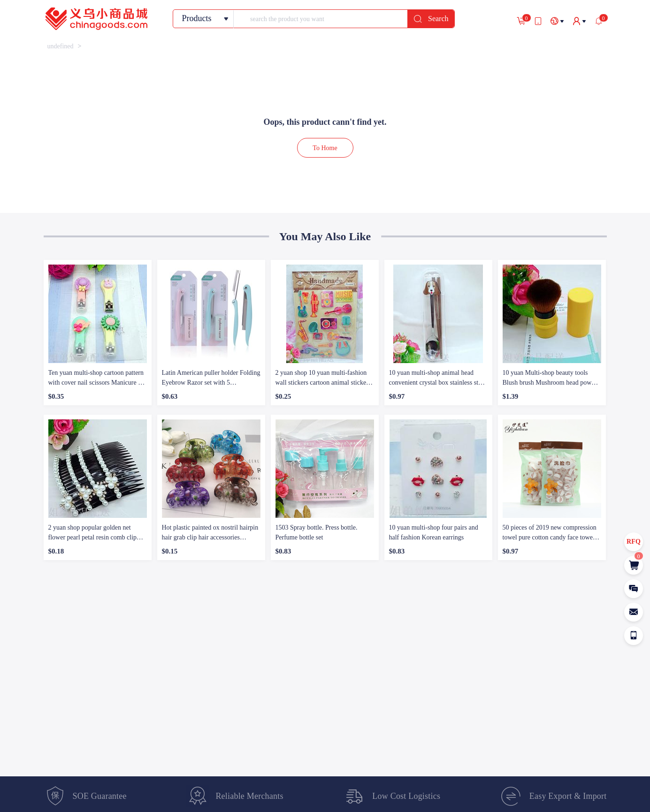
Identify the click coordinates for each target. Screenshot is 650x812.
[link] (61, 46)
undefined (61, 46)
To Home (325, 148)
